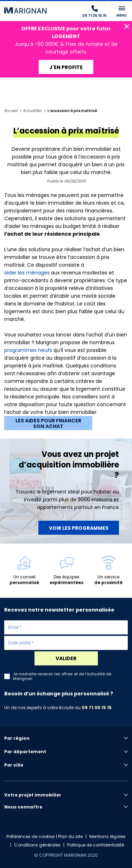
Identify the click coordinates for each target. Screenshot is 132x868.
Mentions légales (108, 836)
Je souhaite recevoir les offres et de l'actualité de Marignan (62, 676)
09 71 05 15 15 (97, 708)
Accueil (11, 111)
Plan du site (70, 836)
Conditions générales (37, 845)
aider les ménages (27, 273)
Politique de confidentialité (96, 845)
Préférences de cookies (31, 836)
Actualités (33, 111)
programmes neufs (28, 350)
